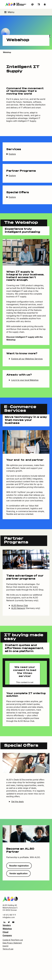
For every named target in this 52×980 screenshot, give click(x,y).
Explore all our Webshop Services (27, 359)
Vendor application (18, 873)
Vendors (7, 925)
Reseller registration (19, 866)
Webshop (7, 929)
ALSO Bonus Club (20, 605)
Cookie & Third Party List (13, 940)
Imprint (5, 946)
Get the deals (17, 802)
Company (7, 935)
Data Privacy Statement (12, 943)
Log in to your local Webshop (25, 380)
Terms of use (8, 949)
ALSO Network (18, 608)
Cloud (5, 932)
